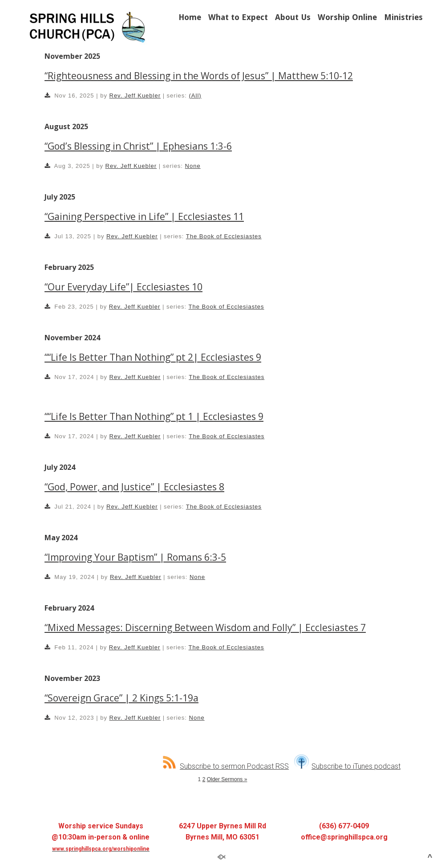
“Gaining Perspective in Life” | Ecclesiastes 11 (144, 216)
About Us (293, 17)
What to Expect (238, 17)
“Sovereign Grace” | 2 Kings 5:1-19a (121, 698)
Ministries (403, 17)
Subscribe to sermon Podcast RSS (226, 766)
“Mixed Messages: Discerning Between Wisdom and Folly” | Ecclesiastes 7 (205, 628)
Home (190, 17)
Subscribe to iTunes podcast (347, 766)
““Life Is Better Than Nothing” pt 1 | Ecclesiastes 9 (154, 416)
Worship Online (347, 17)
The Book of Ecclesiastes (224, 236)
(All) (195, 96)
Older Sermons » (227, 779)
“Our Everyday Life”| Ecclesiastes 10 (123, 287)
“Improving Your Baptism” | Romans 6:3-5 (135, 557)
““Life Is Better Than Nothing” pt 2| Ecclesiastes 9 (153, 357)
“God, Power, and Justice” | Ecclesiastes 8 (134, 487)
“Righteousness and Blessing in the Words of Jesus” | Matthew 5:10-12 (199, 76)
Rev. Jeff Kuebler (135, 96)
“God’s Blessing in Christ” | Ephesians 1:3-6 (138, 146)
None (193, 166)
